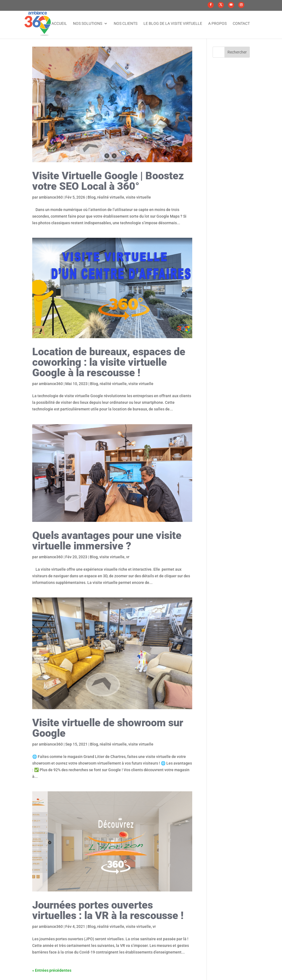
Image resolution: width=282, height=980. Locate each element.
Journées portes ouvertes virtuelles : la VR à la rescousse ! (108, 910)
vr (128, 557)
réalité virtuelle (111, 197)
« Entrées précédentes (52, 970)
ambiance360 (51, 197)
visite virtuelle (138, 197)
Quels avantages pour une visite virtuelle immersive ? (107, 541)
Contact (241, 24)
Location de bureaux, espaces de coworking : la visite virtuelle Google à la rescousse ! (109, 362)
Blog (92, 197)
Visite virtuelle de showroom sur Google (108, 728)
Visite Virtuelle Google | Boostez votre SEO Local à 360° (108, 181)
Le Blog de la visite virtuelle (173, 24)
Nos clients (126, 24)
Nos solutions (88, 24)
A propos (217, 24)
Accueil (59, 24)
